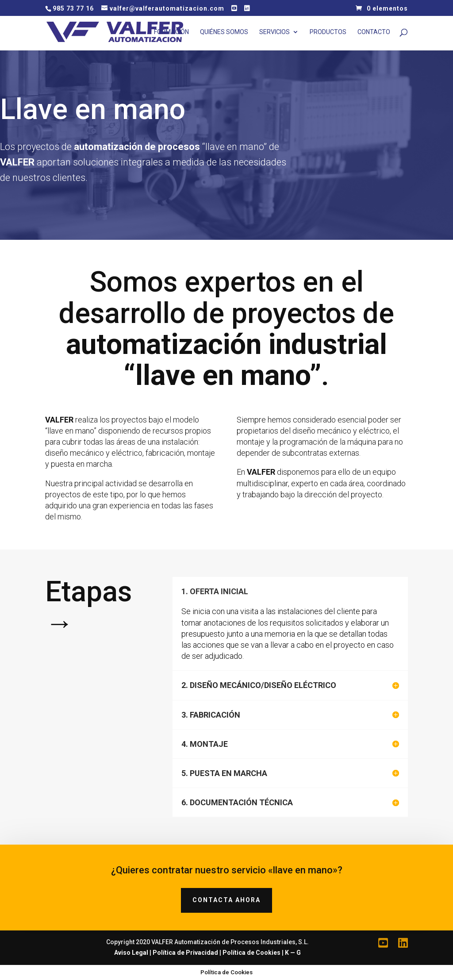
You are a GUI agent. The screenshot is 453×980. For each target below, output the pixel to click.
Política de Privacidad (185, 953)
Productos (328, 32)
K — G (293, 953)
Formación (171, 32)
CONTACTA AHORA (226, 900)
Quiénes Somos (224, 32)
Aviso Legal (131, 953)
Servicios (274, 32)
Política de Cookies (251, 953)
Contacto (374, 32)
